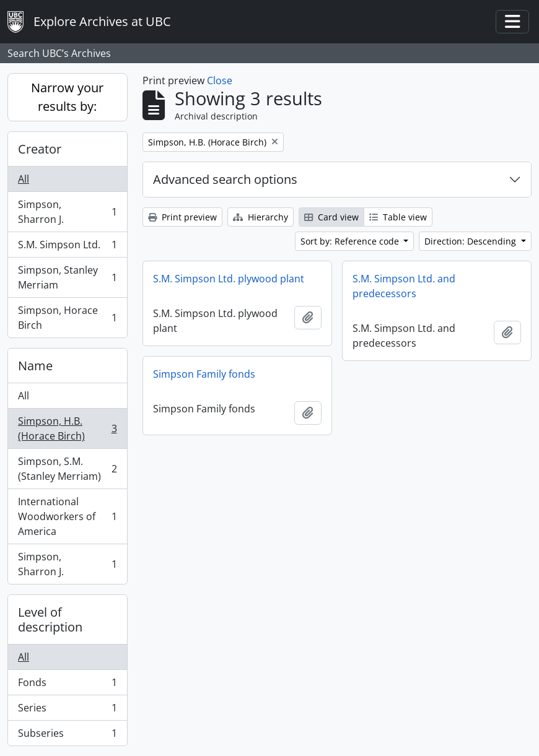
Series (67, 710)
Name (35, 366)
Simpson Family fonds (204, 374)
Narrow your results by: (67, 97)
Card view (331, 217)
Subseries (67, 736)
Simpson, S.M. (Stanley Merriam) (67, 469)
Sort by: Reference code (351, 241)
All (24, 179)
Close (220, 80)
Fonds (67, 685)
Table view (398, 217)
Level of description (50, 619)
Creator (40, 149)
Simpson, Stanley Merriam (67, 277)
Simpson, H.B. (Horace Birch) (67, 428)
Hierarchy (261, 217)
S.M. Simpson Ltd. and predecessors (404, 286)
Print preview (182, 217)
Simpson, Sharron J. (67, 212)
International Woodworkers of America (67, 516)
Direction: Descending (471, 241)
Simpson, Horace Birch (67, 318)
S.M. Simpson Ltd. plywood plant (229, 279)
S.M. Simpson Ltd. (67, 247)
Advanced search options (225, 179)
